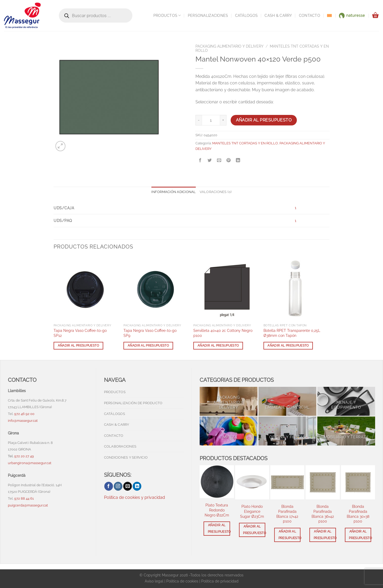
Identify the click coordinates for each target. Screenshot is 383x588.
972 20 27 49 (24, 456)
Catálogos (247, 15)
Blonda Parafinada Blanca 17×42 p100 (287, 514)
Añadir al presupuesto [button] (78, 346)
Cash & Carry (278, 15)
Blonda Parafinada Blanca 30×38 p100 (358, 514)
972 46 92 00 (25, 414)
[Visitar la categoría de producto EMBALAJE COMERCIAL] (287, 401)
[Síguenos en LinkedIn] (137, 486)
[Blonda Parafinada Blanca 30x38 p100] (358, 482)
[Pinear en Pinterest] (229, 161)
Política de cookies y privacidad (134, 497)
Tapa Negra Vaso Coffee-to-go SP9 (150, 333)
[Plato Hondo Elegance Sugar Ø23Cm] (252, 482)
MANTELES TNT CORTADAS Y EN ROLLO (245, 143)
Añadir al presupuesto (264, 120)
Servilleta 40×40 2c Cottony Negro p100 (223, 333)
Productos (167, 15)
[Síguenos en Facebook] (109, 486)
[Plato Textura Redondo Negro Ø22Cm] (217, 482)
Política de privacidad (220, 581)
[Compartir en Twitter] (210, 161)
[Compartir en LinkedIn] (238, 161)
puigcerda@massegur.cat (28, 505)
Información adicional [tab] (174, 192)
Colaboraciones (120, 446)
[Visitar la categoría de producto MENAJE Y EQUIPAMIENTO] (346, 401)
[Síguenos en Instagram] (118, 486)
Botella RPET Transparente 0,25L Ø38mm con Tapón (292, 333)
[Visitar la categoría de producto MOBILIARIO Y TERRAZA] (346, 431)
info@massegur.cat (23, 421)
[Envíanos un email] (128, 486)
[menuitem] (329, 16)
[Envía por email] (219, 161)
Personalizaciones (208, 15)
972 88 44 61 (24, 498)
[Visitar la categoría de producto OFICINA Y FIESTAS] (287, 431)
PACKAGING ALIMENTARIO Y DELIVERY (229, 46)
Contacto (310, 15)
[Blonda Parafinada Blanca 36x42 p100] (323, 482)
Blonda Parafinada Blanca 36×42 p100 (323, 514)
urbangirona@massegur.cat (30, 463)
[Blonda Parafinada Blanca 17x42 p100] (287, 482)
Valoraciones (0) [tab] (216, 192)
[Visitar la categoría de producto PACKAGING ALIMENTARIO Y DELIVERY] (229, 401)
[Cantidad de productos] (211, 120)
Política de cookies (182, 581)
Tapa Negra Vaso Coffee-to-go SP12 (80, 333)
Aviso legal (154, 581)
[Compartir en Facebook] (200, 161)
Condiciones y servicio (126, 457)
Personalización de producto (133, 403)
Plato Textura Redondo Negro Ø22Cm (217, 510)
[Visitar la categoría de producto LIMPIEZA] (229, 431)
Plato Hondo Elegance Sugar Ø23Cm (252, 511)
